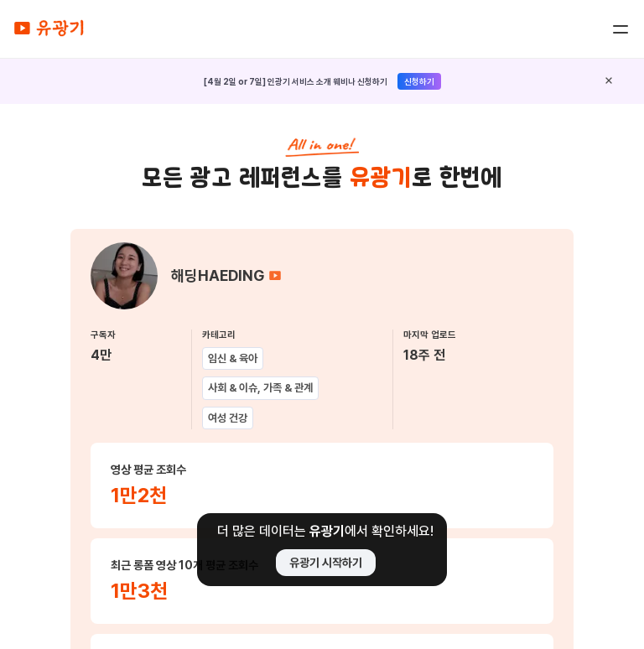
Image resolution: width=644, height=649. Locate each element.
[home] (49, 29)
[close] (609, 81)
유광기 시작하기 (326, 563)
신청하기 (419, 81)
